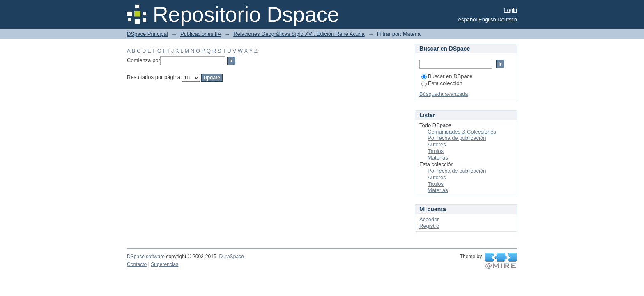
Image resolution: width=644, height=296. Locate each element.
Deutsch (507, 20)
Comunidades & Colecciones (462, 132)
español (468, 20)
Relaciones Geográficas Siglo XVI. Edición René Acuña (299, 34)
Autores (437, 145)
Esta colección (442, 83)
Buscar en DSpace (447, 76)
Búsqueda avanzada (444, 94)
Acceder (429, 219)
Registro (429, 226)
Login (511, 10)
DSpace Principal (147, 34)
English (487, 20)
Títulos (436, 151)
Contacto (137, 264)
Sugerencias (164, 264)
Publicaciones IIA (201, 34)
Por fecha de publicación (457, 138)
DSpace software (146, 257)
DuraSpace (231, 257)
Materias (438, 158)
